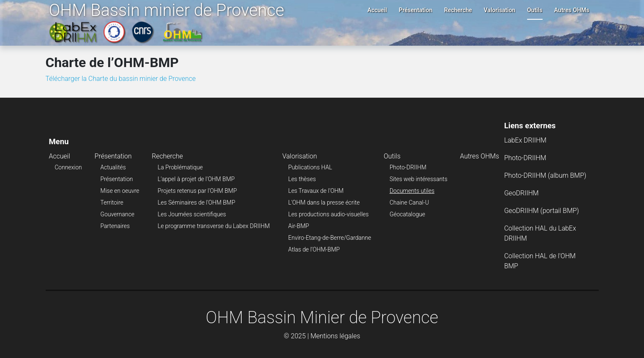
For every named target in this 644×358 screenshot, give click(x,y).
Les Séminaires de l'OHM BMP (196, 202)
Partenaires (115, 226)
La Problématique (180, 167)
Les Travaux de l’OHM (316, 191)
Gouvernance (118, 214)
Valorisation (500, 10)
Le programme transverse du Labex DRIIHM (213, 226)
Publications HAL (310, 167)
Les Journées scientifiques (192, 214)
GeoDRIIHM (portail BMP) (542, 211)
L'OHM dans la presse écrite (324, 202)
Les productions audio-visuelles (328, 214)
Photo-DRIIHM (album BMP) (545, 175)
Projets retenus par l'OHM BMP (197, 191)
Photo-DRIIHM (408, 167)
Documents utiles (412, 191)
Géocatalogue (407, 214)
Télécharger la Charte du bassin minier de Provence (121, 79)
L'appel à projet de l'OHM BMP (196, 179)
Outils (535, 10)
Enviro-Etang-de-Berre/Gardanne (330, 238)
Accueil (377, 10)
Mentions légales (335, 336)
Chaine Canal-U (409, 202)
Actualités (113, 167)
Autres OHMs (572, 10)
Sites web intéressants (419, 179)
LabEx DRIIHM (525, 140)
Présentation (416, 10)
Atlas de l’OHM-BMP (314, 249)
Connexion (69, 167)
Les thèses (302, 179)
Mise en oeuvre (120, 191)
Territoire (112, 202)
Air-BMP (299, 226)
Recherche (458, 10)
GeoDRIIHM (521, 193)
